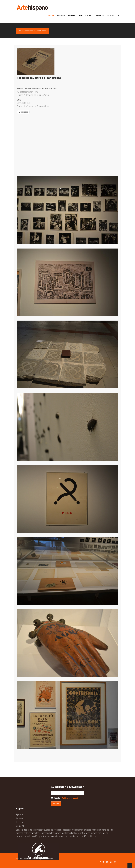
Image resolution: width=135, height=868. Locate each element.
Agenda (61, 15)
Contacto (99, 15)
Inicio (51, 15)
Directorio (85, 15)
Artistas (72, 15)
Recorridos (28, 31)
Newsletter (113, 15)
